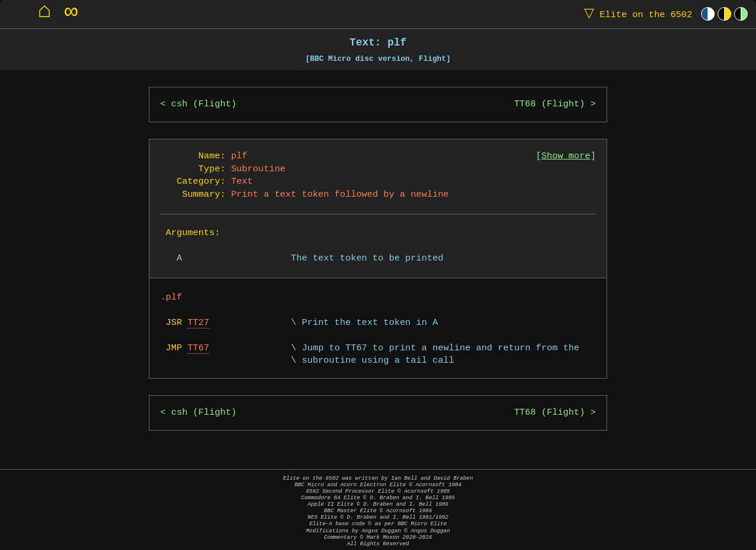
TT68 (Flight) (549, 104)
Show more (566, 156)
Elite (636, 14)
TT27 (198, 323)
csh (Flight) (204, 104)
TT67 (198, 348)
